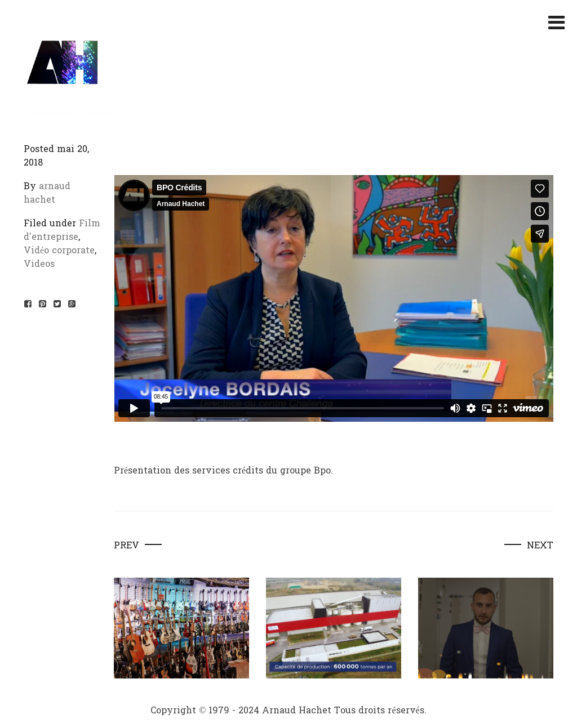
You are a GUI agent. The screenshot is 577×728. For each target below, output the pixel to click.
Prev (127, 546)
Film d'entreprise (62, 230)
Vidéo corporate (59, 250)
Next (540, 546)
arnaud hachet (47, 193)
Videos (39, 264)
